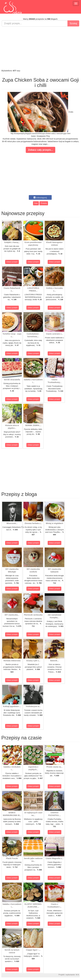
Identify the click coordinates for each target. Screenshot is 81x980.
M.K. (78, 975)
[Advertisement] (40, 48)
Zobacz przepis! (12, 262)
